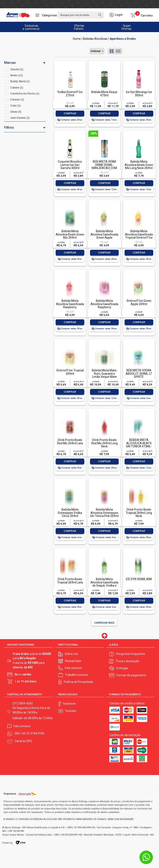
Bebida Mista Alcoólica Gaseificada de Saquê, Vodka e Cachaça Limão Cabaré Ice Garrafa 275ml (104, 587)
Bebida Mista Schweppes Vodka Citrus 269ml (70, 513)
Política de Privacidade (78, 682)
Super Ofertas (126, 27)
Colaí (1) (16, 106)
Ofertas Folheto (79, 27)
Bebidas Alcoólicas (95, 39)
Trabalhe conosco (77, 675)
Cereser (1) (17, 100)
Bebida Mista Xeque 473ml (104, 94)
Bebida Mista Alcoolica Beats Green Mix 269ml (70, 234)
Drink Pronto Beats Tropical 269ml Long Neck (139, 513)
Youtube (71, 711)
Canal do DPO (23, 741)
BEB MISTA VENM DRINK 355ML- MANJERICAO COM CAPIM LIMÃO (104, 166)
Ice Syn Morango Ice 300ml (139, 94)
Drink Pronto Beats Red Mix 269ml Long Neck (104, 443)
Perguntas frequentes (131, 654)
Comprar (70, 113)
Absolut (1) (17, 69)
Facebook (69, 704)
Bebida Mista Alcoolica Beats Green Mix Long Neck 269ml (139, 165)
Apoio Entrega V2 (77, 39)
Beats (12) (17, 75)
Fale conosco (73, 668)
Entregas (122, 668)
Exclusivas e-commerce (31, 27)
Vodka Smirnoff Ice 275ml (70, 94)
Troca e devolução (127, 661)
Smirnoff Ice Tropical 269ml (70, 372)
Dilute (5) (16, 112)
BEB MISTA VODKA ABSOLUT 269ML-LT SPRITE (139, 374)
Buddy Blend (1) (20, 81)
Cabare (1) (17, 88)
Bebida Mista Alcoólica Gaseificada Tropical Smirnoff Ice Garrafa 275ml (139, 236)
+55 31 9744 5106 (33, 733)
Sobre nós (71, 654)
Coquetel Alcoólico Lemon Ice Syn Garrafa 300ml (70, 165)
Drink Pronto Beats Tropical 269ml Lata (70, 581)
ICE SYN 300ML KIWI (139, 579)
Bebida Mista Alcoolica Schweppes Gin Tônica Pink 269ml (104, 513)
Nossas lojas (73, 661)
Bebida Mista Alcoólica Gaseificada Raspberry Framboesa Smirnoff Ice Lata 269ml (104, 307)
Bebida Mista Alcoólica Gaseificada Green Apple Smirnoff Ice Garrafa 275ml (104, 238)
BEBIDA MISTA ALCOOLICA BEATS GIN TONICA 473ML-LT (139, 445)
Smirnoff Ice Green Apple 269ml (139, 302)
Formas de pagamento (131, 675)
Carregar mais (104, 623)
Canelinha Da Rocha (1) (25, 94)
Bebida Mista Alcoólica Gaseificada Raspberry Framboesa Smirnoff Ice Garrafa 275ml (70, 307)
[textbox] (81, 15)
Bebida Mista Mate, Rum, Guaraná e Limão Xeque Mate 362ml (104, 375)
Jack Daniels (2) (20, 118)
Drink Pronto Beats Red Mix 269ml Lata (70, 441)
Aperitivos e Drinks (123, 39)
